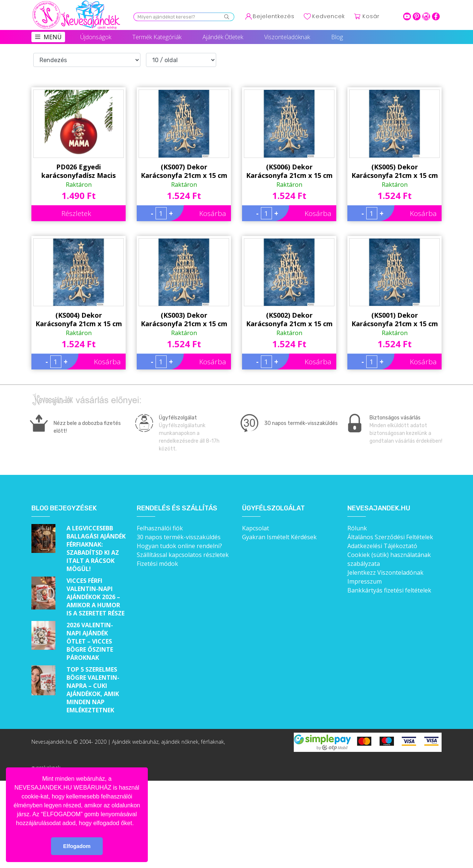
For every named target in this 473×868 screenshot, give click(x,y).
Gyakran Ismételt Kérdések (279, 537)
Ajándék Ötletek (223, 37)
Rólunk (357, 528)
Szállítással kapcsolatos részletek (183, 555)
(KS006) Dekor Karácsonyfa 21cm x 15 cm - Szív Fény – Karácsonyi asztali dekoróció (289, 171)
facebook (436, 16)
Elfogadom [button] (77, 846)
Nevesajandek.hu (379, 508)
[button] (136, 824)
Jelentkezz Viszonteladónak (385, 573)
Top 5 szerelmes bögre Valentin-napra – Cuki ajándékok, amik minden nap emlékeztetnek (93, 690)
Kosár (371, 16)
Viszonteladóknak (287, 37)
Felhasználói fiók (160, 528)
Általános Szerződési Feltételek (390, 537)
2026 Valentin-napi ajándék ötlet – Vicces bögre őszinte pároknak (90, 641)
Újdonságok (96, 37)
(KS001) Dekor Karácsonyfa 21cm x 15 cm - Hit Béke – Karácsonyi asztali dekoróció (395, 320)
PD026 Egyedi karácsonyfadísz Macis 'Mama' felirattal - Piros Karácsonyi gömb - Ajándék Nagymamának (79, 171)
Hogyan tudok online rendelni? (179, 546)
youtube (407, 16)
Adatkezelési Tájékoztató (382, 546)
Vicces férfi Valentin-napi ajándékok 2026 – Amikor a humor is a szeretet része (96, 597)
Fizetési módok (157, 564)
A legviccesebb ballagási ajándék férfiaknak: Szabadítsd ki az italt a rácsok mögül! (96, 548)
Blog (337, 37)
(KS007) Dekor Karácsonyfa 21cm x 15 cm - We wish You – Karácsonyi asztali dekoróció (184, 171)
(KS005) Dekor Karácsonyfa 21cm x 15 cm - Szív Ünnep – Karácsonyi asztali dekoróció (395, 171)
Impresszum (365, 581)
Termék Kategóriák (157, 37)
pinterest (417, 16)
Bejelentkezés (274, 16)
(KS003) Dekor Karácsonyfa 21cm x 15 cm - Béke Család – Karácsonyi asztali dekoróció (184, 320)
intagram (426, 16)
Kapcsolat (256, 528)
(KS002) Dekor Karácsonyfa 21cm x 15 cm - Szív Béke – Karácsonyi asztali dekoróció (289, 320)
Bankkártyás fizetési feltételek (389, 590)
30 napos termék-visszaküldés (179, 537)
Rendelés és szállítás (177, 508)
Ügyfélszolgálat (273, 508)
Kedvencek (329, 16)
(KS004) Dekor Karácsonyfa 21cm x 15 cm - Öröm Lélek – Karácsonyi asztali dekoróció (79, 320)
